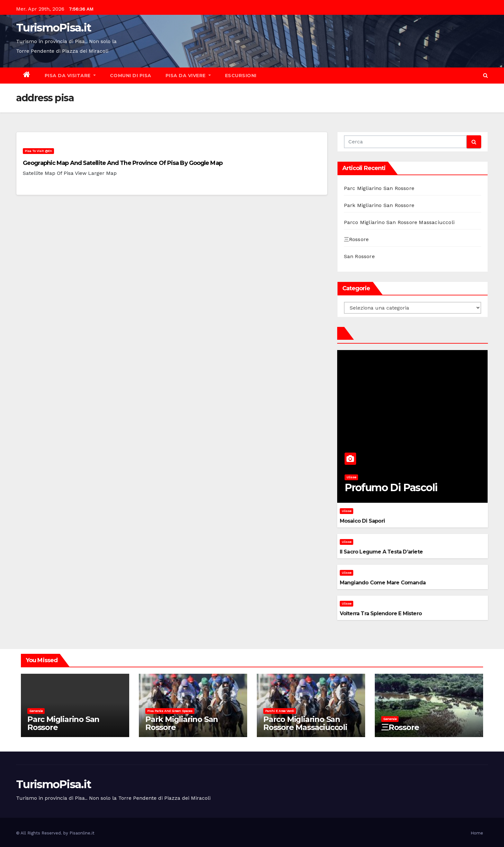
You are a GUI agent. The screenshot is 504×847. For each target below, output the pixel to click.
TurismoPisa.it (54, 28)
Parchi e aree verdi (280, 711)
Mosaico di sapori (362, 521)
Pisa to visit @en (38, 151)
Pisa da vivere (188, 76)
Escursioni (241, 76)
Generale (36, 711)
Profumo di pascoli (391, 487)
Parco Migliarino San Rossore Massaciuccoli (399, 222)
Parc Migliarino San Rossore (379, 188)
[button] (486, 75)
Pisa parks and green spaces (170, 711)
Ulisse (351, 477)
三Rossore (356, 239)
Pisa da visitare (70, 76)
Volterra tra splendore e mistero (381, 613)
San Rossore (359, 256)
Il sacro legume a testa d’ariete (381, 552)
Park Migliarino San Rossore (379, 205)
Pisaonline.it (82, 833)
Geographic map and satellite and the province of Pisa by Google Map (123, 163)
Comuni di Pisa (131, 76)
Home (477, 833)
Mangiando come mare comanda (383, 583)
